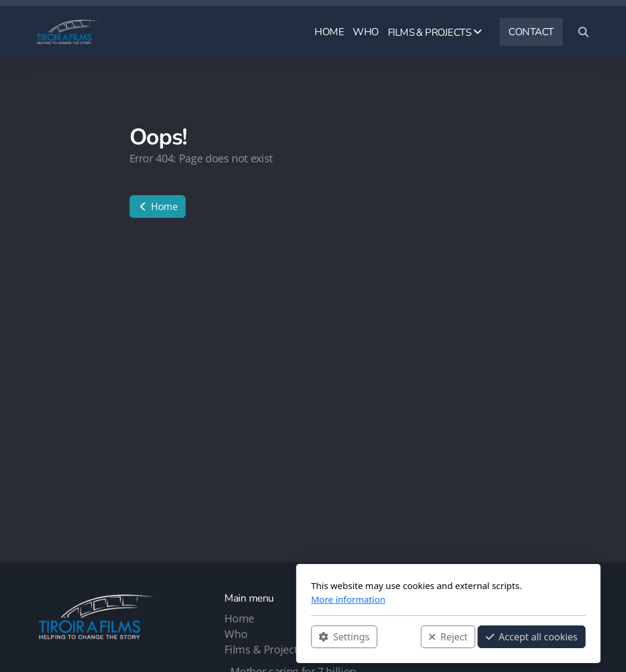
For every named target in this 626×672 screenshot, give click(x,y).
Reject (313, 637)
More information (213, 599)
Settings (209, 637)
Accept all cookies (396, 637)
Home (158, 206)
